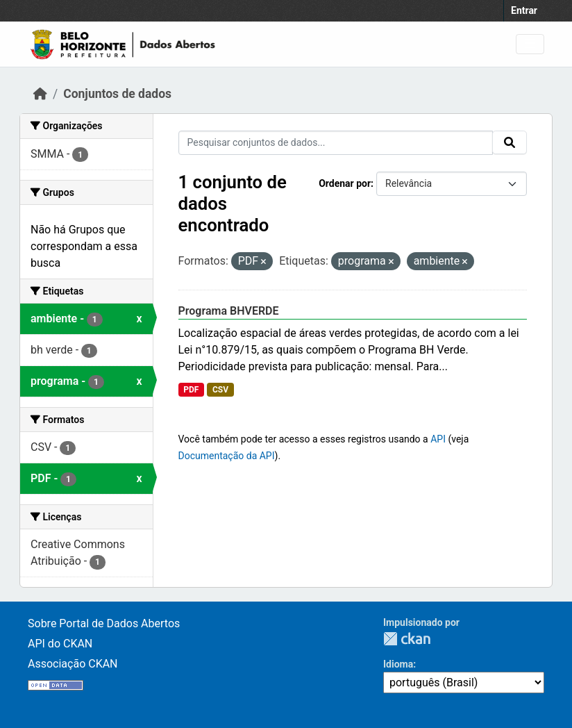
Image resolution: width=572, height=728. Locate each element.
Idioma (398, 664)
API (438, 439)
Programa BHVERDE (229, 311)
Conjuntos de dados (117, 94)
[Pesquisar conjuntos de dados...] (336, 143)
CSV (220, 390)
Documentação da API (227, 456)
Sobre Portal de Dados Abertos (104, 623)
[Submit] (510, 142)
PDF (191, 390)
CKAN (407, 639)
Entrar (524, 10)
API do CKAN (60, 644)
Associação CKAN (73, 664)
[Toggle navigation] (530, 44)
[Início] (40, 94)
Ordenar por (345, 183)
